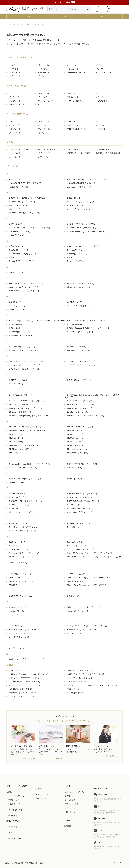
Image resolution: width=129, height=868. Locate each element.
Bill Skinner (21, 205)
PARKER (18, 494)
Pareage (19, 505)
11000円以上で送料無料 (64, 2)
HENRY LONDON (17, 324)
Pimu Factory (81, 512)
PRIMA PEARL (80, 497)
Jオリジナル (81, 365)
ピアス (99, 65)
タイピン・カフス (17, 76)
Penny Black (80, 508)
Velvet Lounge (84, 607)
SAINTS (17, 542)
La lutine (77, 412)
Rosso (74, 527)
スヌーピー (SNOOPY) (25, 682)
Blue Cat (78, 209)
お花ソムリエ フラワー (85, 670)
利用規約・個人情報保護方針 (109, 153)
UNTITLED (20, 596)
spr (18, 563)
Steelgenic (24, 553)
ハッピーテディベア (27, 685)
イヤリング (14, 69)
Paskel (17, 508)
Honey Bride (80, 332)
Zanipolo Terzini (27, 659)
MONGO (17, 438)
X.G (16, 648)
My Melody (20, 449)
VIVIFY (18, 607)
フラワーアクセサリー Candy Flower (93, 685)
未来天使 (78, 693)
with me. (76, 633)
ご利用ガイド (73, 149)
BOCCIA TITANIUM (27, 198)
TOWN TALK (79, 581)
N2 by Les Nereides (29, 464)
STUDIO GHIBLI (82, 549)
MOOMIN (76, 438)
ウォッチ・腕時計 (46, 72)
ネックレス (72, 65)
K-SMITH (19, 380)
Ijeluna (77, 347)
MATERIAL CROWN (27, 430)
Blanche (18, 209)
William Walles (83, 629)
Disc (16, 257)
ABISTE (17, 179)
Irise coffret (78, 350)
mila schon (78, 453)
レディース (26, 16)
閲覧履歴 (68, 826)
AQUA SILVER (81, 183)
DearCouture (23, 254)
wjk (19, 637)
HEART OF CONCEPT (87, 321)
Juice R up (81, 361)
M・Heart (77, 449)
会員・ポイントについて (74, 792)
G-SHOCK (20, 302)
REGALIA (18, 523)
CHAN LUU (20, 224)
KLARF (16, 384)
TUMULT (13, 585)
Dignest (77, 254)
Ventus (17, 611)
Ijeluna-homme (24, 350)
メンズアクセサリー (16, 114)
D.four (18, 246)
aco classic (79, 187)
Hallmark (20, 332)
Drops (75, 261)
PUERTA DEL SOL (84, 501)
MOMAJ (76, 434)
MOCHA (15, 434)
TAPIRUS (76, 574)
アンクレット (15, 72)
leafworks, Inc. (120, 863)
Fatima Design (25, 287)
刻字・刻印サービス (47, 149)
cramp (17, 235)
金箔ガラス (22, 696)
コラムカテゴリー (14, 839)
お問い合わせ (44, 157)
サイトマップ (44, 153)
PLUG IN (19, 497)
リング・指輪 (44, 65)
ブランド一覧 (12, 816)
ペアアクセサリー (15, 86)
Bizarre (75, 205)
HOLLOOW (76, 324)
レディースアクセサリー (18, 57)
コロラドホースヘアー (87, 674)
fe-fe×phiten (24, 291)
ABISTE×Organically (88, 179)
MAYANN (75, 430)
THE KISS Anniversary (88, 577)
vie (14, 615)
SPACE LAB (21, 549)
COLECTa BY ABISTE (30, 228)
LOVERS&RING (83, 408)
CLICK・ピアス (81, 224)
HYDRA (16, 328)
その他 (41, 76)
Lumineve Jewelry (85, 416)
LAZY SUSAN (24, 404)
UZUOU (75, 596)
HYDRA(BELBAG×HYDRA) (88, 328)
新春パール (22, 693)
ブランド (11, 166)
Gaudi (16, 309)
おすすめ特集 (12, 827)
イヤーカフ (43, 69)
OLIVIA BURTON (25, 479)
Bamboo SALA (22, 202)
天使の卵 (21, 689)
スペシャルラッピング (77, 682)
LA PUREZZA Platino (31, 401)
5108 (15, 670)
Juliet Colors (25, 365)
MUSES (75, 442)
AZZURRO (19, 187)
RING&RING (82, 523)
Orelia (74, 479)
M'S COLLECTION (27, 427)
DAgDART (19, 250)
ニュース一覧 (15, 157)
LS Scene (21, 412)
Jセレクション (25, 369)
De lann (75, 250)
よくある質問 (15, 153)
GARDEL (76, 302)
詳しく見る (28, 759)
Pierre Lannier (23, 512)
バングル (100, 69)
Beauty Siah (82, 202)
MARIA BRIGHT (82, 427)
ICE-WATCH (22, 347)
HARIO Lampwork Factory (36, 321)
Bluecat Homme (25, 213)
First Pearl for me (88, 287)
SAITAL (75, 542)
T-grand (20, 574)
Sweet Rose (22, 557)
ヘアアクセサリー (104, 72)
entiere (20, 272)
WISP (16, 626)
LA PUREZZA (22, 395)
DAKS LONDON (83, 246)
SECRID (76, 546)
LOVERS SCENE (25, 408)
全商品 (9, 792)
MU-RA (16, 442)
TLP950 (22, 581)
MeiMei (75, 445)
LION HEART (80, 404)
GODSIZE (78, 306)
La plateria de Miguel (28, 416)
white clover (24, 633)
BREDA (74, 198)
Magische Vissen (26, 445)
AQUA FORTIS (25, 183)
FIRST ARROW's (26, 283)
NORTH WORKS (82, 464)
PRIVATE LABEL (27, 501)
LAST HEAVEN (80, 401)
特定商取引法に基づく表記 (79, 153)
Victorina (77, 611)
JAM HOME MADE (27, 361)
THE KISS (18, 577)
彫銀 (74, 689)
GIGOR (17, 306)
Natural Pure (23, 468)
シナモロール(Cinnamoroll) (27, 678)
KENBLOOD (79, 380)
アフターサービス (104, 149)
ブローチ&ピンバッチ (76, 72)
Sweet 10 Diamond (89, 553)
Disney (76, 257)
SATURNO (14, 546)
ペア (65, 16)
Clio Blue (20, 231)
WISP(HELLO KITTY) (87, 626)
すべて (12, 65)
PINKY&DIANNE (86, 494)
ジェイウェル (80, 678)
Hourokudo (20, 335)
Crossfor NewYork (87, 231)
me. (14, 453)
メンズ (103, 16)
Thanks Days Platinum (88, 585)
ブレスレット (73, 69)
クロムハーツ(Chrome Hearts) (29, 674)
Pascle (75, 505)
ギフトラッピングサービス (21, 149)
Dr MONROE (23, 261)
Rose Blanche (24, 527)
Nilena (75, 468)
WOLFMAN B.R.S (22, 629)
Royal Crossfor (26, 531)
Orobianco (20, 482)
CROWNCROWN (83, 228)
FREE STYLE (81, 283)
